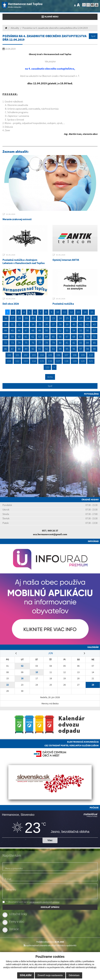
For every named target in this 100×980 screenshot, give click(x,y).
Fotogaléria (91, 394)
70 (87, 337)
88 (19, 349)
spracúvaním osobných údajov (44, 902)
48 (33, 330)
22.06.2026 (10, 214)
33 (26, 324)
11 (64, 312)
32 (19, 324)
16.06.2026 (10, 255)
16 (6, 318)
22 (47, 318)
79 (53, 343)
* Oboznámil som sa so (31, 902)
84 (87, 343)
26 (74, 318)
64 (46, 337)
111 (9, 361)
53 (67, 330)
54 (74, 330)
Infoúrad (93, 541)
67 (67, 337)
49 (40, 330)
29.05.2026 (60, 299)
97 (81, 349)
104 (42, 355)
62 (33, 337)
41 (81, 324)
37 (53, 324)
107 (66, 355)
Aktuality (15, 28)
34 (33, 324)
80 (60, 343)
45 (12, 330)
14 (85, 312)
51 (53, 330)
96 (74, 349)
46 (19, 330)
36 (46, 324)
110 (91, 355)
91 (40, 349)
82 (74, 343)
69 (81, 337)
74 (19, 343)
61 (26, 337)
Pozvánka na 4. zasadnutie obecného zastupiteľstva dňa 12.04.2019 (55, 28)
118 (66, 361)
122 (47, 367)
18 (19, 318)
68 (74, 337)
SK (84, 5)
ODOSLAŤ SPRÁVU (50, 907)
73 (12, 343)
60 (19, 337)
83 (81, 343)
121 (91, 361)
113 (25, 361)
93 (53, 349)
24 (60, 318)
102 (25, 355)
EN (88, 5)
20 (33, 318)
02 (22, 666)
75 (26, 343)
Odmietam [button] (74, 975)
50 (46, 330)
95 (67, 349)
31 (12, 324)
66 (60, 337)
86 (5, 349)
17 (12, 318)
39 (67, 324)
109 (83, 355)
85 (94, 343)
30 (5, 324)
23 (53, 318)
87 (12, 349)
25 (67, 318)
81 (67, 343)
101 (17, 355)
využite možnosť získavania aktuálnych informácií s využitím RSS (50, 946)
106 (58, 355)
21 (40, 318)
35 (40, 324)
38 (60, 324)
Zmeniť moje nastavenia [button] (50, 975)
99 (94, 349)
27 (81, 318)
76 (33, 343)
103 (34, 355)
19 (26, 318)
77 (40, 343)
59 (12, 337)
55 (81, 330)
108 (74, 355)
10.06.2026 (60, 255)
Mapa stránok (42, 952)
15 (92, 312)
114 (34, 361)
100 (9, 355)
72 (5, 343)
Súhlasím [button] (26, 975)
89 (26, 349)
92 (46, 349)
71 (94, 337)
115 (42, 361)
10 (58, 312)
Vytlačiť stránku (56, 952)
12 (71, 312)
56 (87, 330)
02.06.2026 (10, 299)
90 (33, 349)
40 (74, 324)
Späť (93, 36)
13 (78, 312)
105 (50, 355)
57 (94, 330)
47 (26, 330)
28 (88, 318)
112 (17, 361)
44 (5, 330)
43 (94, 324)
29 (94, 318)
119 (74, 361)
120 (83, 361)
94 (60, 349)
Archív (50, 377)
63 (40, 337)
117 (58, 361)
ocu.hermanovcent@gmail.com (50, 534)
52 (60, 330)
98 (87, 349)
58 (5, 337)
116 (50, 361)
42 (87, 324)
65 (53, 337)
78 (46, 343)
